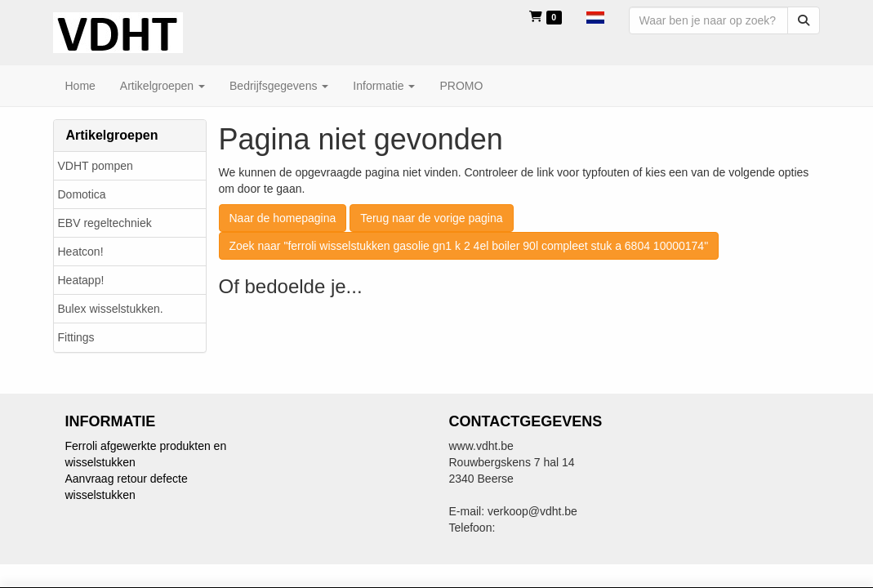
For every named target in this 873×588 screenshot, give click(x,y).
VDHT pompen (96, 166)
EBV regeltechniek (105, 223)
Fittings (76, 337)
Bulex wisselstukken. (111, 309)
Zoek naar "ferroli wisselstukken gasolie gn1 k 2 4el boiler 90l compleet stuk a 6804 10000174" (469, 246)
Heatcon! (81, 252)
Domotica (82, 194)
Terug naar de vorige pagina (431, 218)
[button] (595, 16)
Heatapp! (81, 280)
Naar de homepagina (283, 218)
